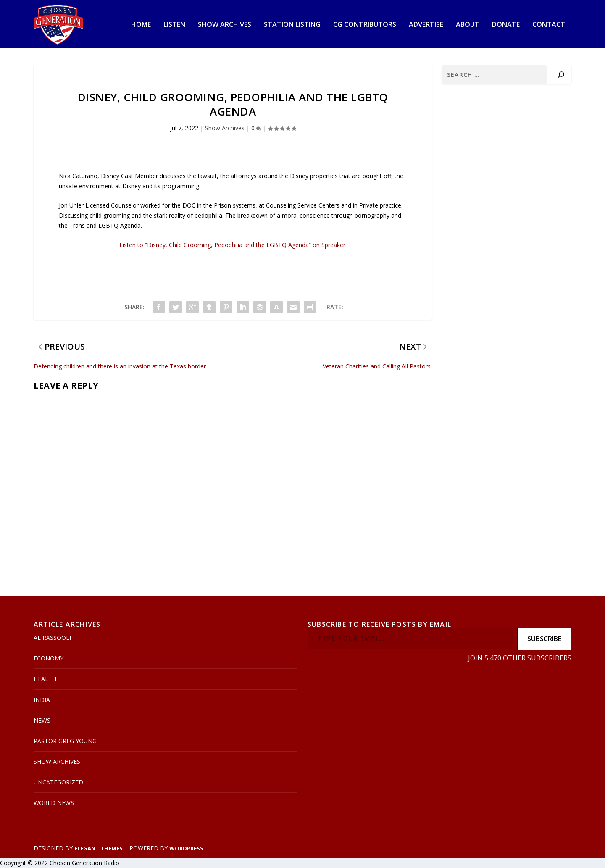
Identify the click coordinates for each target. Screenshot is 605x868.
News (42, 720)
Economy (49, 658)
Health (45, 679)
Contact (549, 25)
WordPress (186, 848)
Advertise (426, 25)
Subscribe (544, 639)
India (42, 700)
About (468, 25)
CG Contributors (365, 25)
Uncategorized (58, 782)
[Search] (561, 75)
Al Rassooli (52, 638)
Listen (174, 25)
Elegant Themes (99, 848)
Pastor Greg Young (65, 741)
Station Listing (292, 25)
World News (54, 803)
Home (141, 25)
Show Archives (225, 25)
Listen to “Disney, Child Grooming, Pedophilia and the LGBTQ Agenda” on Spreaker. (233, 245)
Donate (506, 25)
